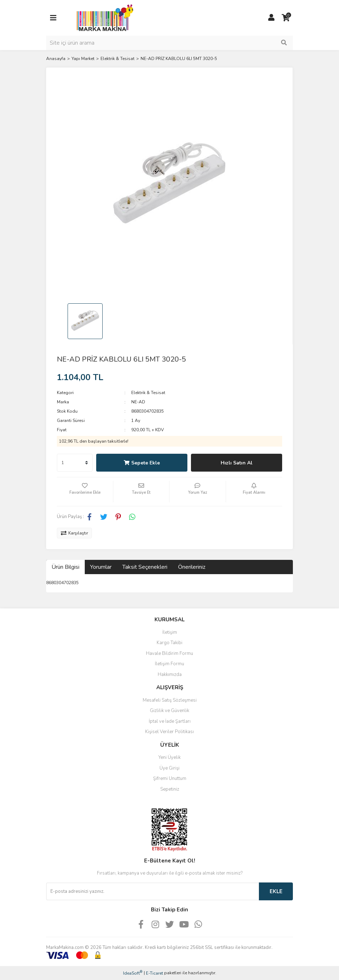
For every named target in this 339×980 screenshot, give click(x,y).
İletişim (170, 632)
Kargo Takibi (169, 643)
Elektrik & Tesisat (148, 393)
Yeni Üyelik (169, 757)
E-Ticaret (154, 973)
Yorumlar (101, 567)
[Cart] (286, 18)
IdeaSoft (133, 973)
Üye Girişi (169, 768)
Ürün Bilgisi (65, 567)
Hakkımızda (170, 675)
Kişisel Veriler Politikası (169, 732)
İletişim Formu (169, 664)
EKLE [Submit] (276, 891)
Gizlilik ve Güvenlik (169, 711)
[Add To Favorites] (85, 492)
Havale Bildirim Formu (169, 653)
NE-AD (138, 402)
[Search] (169, 43)
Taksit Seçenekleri (145, 567)
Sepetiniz (170, 789)
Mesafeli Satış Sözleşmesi (170, 700)
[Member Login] (271, 18)
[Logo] (103, 18)
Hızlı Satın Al (237, 463)
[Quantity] (75, 463)
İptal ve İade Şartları (170, 721)
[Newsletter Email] (153, 891)
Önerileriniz (192, 567)
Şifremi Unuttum (170, 778)
